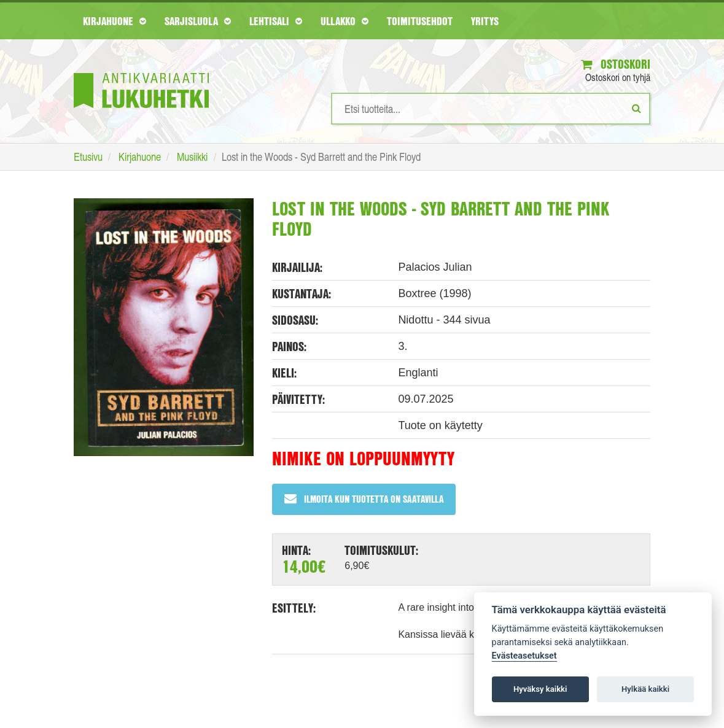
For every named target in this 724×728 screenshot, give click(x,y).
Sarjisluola (198, 21)
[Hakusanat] (491, 109)
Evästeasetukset (524, 656)
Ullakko (344, 21)
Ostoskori (616, 64)
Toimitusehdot (420, 21)
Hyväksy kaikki (540, 689)
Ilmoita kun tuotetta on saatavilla (364, 499)
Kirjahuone (115, 21)
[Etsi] (636, 108)
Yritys (485, 21)
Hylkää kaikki (645, 689)
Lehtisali (276, 21)
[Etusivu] (141, 72)
